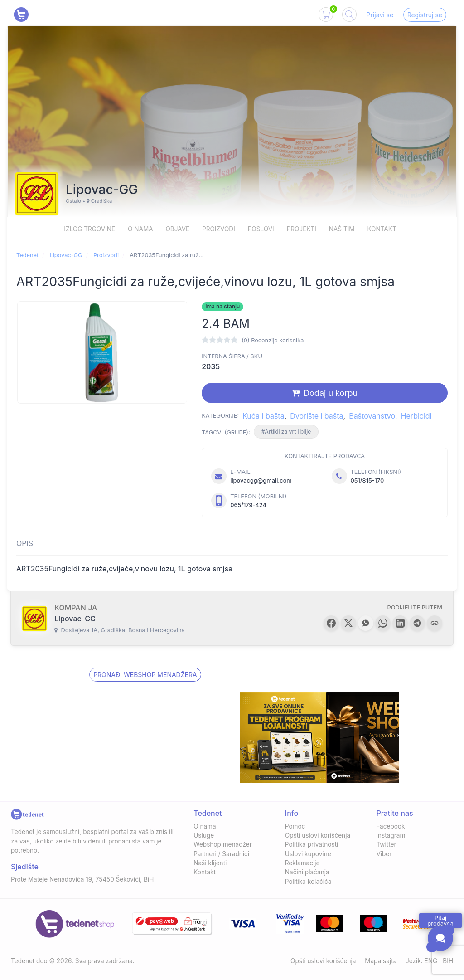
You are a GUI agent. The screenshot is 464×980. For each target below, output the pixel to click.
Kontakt (382, 229)
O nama (140, 229)
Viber (384, 854)
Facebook (390, 826)
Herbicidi (416, 416)
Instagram (391, 835)
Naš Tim (342, 229)
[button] (331, 623)
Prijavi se (380, 15)
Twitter (386, 844)
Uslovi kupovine (308, 854)
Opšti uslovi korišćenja (318, 835)
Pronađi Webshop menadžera (145, 675)
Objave (177, 229)
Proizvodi (219, 229)
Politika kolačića (308, 882)
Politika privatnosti (312, 844)
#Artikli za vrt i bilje (286, 431)
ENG (431, 961)
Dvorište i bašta (317, 416)
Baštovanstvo (372, 416)
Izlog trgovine (89, 229)
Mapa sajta (381, 961)
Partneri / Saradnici (221, 854)
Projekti (302, 229)
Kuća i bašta (263, 416)
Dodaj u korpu (325, 393)
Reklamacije (302, 863)
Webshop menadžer (223, 844)
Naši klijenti (210, 863)
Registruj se (425, 15)
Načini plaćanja (307, 872)
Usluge (204, 835)
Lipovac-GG (66, 255)
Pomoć (295, 826)
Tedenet (27, 255)
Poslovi (261, 229)
